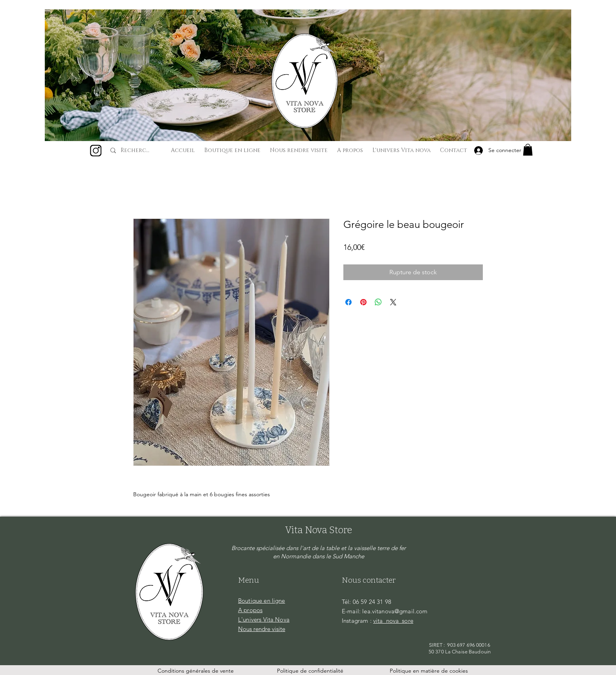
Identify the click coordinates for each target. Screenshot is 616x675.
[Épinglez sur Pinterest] (363, 302)
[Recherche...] (136, 150)
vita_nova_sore (393, 621)
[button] (528, 150)
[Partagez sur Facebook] (348, 302)
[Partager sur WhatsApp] (378, 302)
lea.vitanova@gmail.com (395, 611)
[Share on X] (393, 302)
